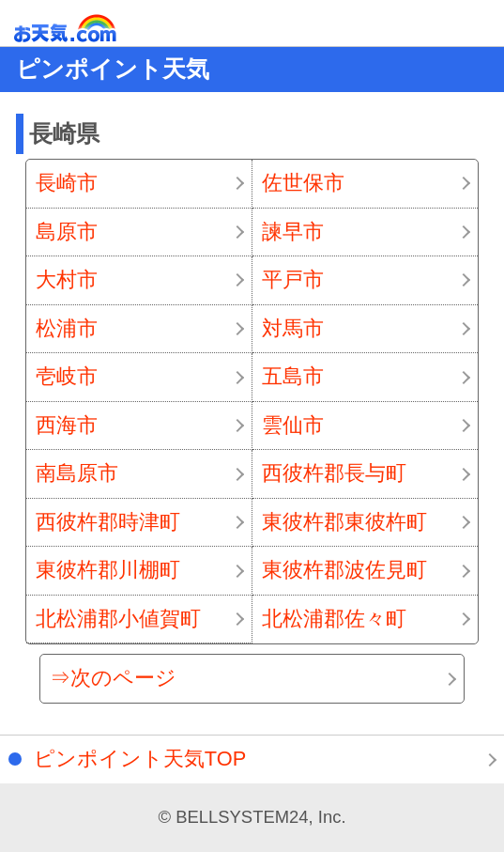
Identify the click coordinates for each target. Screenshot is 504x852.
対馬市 (293, 328)
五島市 (293, 376)
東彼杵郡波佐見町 (344, 570)
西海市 (67, 425)
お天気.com (92, 29)
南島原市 (77, 473)
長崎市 (67, 183)
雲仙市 (293, 425)
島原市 (67, 232)
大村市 (67, 279)
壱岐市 (67, 376)
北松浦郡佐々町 (334, 619)
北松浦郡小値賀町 (118, 619)
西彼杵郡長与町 (334, 473)
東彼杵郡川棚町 (108, 570)
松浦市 (67, 328)
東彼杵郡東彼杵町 (344, 522)
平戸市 (293, 279)
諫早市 (293, 232)
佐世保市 (303, 183)
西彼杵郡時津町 (108, 522)
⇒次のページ (113, 678)
